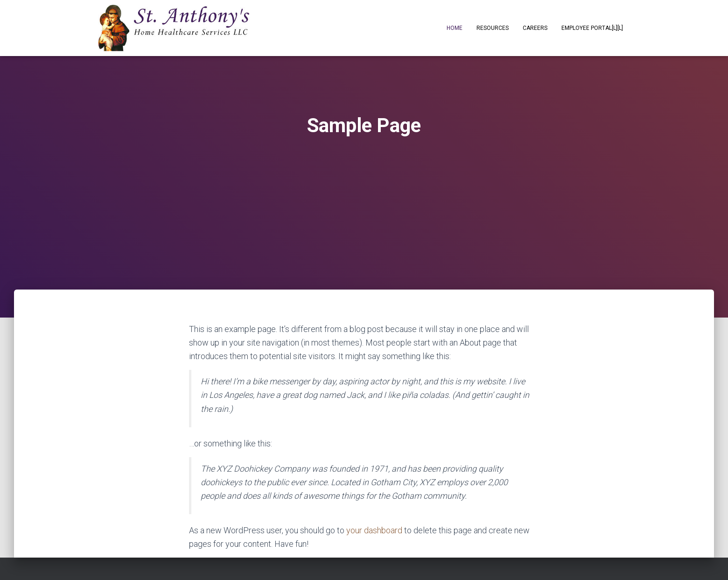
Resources (493, 28)
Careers (535, 28)
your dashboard (374, 530)
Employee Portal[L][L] (592, 28)
